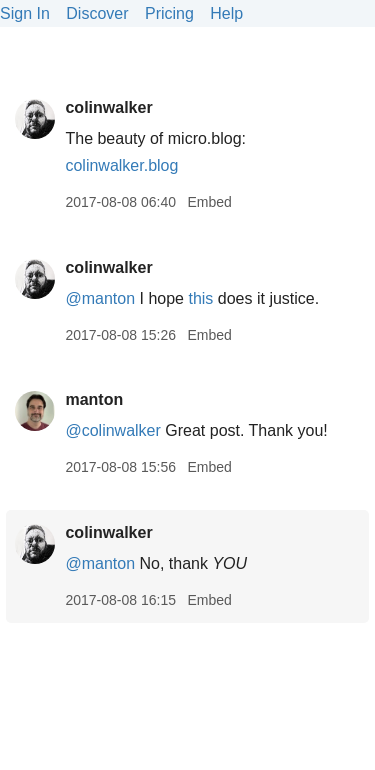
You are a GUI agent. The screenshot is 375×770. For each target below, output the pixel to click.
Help (226, 13)
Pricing (169, 13)
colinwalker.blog (121, 165)
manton (94, 399)
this (200, 298)
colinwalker (108, 107)
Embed (209, 202)
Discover (97, 13)
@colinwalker (112, 430)
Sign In (25, 13)
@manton (100, 298)
